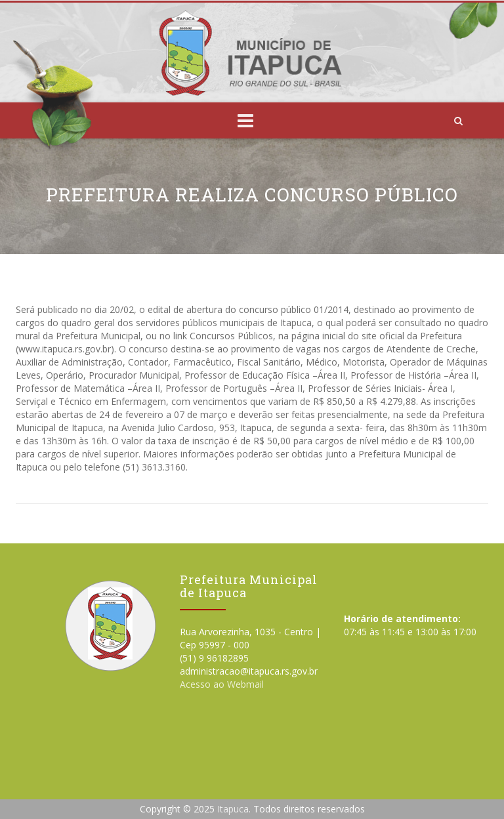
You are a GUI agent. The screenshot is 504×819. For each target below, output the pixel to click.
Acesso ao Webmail (222, 684)
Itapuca (233, 809)
